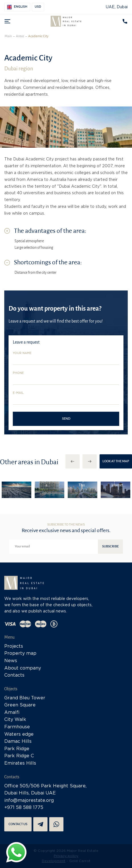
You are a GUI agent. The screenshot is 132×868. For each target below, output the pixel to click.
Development (54, 861)
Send (66, 419)
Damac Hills (18, 742)
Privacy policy (66, 856)
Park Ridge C (19, 756)
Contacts (14, 675)
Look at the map (116, 461)
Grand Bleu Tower (25, 698)
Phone (18, 373)
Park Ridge (17, 749)
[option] (16, 490)
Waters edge (19, 734)
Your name (22, 353)
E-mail (18, 393)
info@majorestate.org (29, 801)
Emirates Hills (20, 763)
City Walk (15, 720)
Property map (20, 653)
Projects (14, 646)
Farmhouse (17, 727)
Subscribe (110, 546)
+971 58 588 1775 (24, 808)
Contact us (18, 824)
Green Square (20, 705)
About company (23, 668)
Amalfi (12, 713)
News (11, 661)
